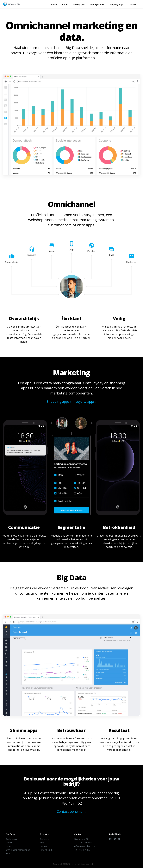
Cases (65, 4)
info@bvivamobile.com (85, 846)
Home (54, 4)
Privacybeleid (46, 850)
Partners (9, 846)
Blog (42, 843)
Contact (132, 4)
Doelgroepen (12, 839)
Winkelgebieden (97, 4)
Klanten (9, 843)
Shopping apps (117, 4)
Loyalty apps (79, 4)
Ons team (44, 839)
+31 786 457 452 (82, 850)
